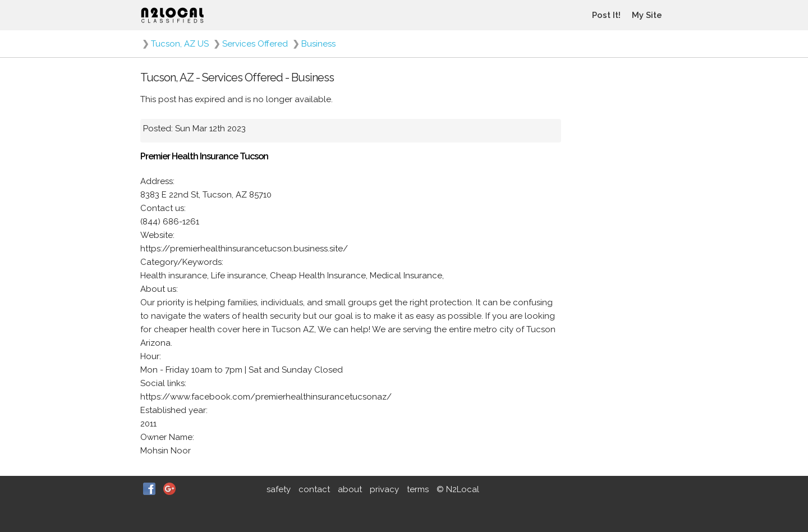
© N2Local (458, 489)
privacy (384, 489)
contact (314, 489)
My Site (647, 15)
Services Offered (255, 44)
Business (318, 44)
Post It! (606, 15)
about (350, 489)
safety (279, 489)
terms (418, 489)
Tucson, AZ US (180, 44)
